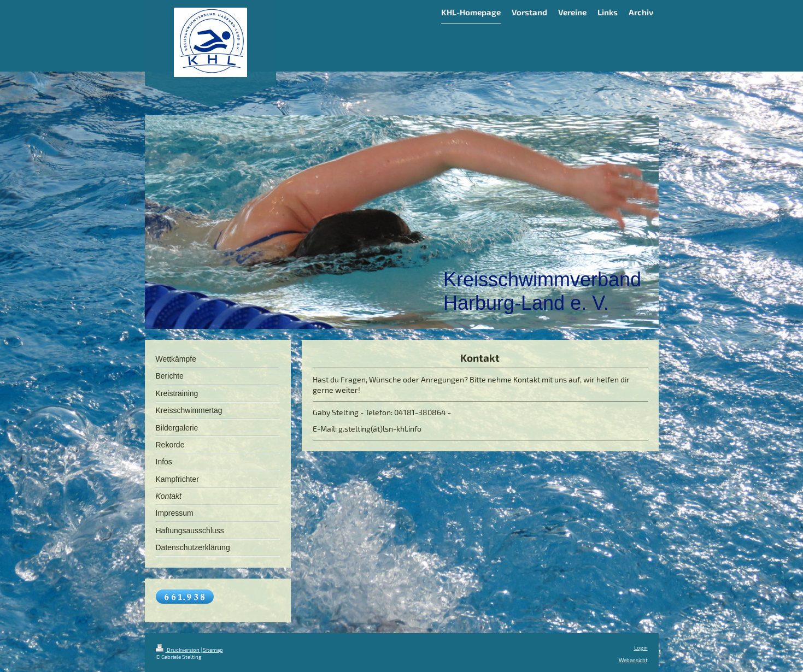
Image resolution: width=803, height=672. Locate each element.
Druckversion (178, 650)
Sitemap (213, 650)
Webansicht (633, 660)
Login (641, 647)
